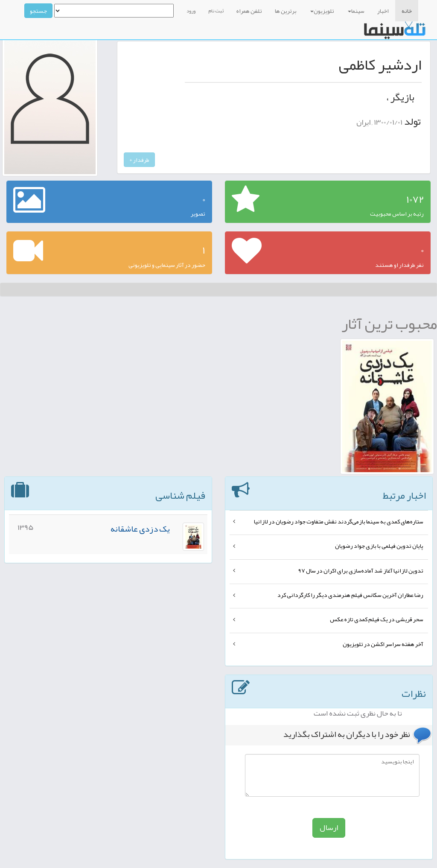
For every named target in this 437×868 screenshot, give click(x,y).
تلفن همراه (249, 11)
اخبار (383, 11)
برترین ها (286, 11)
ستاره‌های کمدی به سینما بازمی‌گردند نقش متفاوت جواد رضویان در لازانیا (339, 521)
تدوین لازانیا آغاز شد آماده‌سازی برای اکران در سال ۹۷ (361, 570)
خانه (407, 11)
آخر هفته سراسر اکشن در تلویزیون (383, 644)
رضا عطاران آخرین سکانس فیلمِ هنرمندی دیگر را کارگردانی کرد (350, 595)
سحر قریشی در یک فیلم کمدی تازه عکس (377, 619)
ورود (191, 11)
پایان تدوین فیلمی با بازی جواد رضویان (379, 546)
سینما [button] (356, 11)
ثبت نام (216, 11)
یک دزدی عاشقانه (140, 529)
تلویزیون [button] (322, 11)
